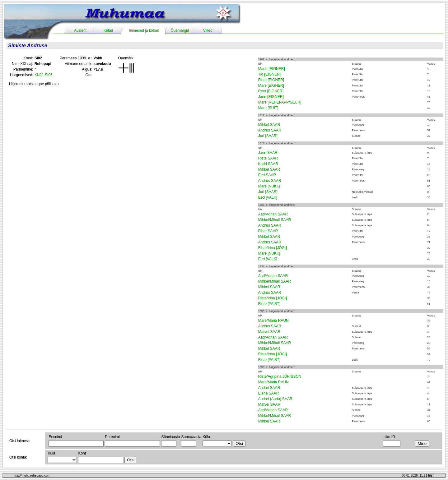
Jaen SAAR (268, 153)
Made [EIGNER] (272, 69)
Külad (108, 30)
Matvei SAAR (269, 332)
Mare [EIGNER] (271, 85)
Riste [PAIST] (269, 304)
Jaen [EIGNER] (271, 97)
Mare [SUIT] (268, 108)
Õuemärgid (180, 30)
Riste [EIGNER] (271, 80)
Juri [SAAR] (268, 136)
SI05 (49, 75)
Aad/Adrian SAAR (273, 214)
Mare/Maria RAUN (273, 321)
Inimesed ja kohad (144, 30)
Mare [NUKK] (269, 186)
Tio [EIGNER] (269, 74)
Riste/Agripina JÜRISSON (280, 376)
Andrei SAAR (269, 388)
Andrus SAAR (270, 130)
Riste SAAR (268, 158)
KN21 (39, 75)
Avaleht (80, 30)
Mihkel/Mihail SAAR (275, 220)
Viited (208, 30)
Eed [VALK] (268, 197)
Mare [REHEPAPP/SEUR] (280, 102)
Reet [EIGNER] (271, 91)
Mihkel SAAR (269, 125)
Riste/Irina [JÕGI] (273, 248)
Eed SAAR (267, 175)
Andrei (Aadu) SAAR (275, 399)
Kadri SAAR (268, 164)
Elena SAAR (269, 393)
